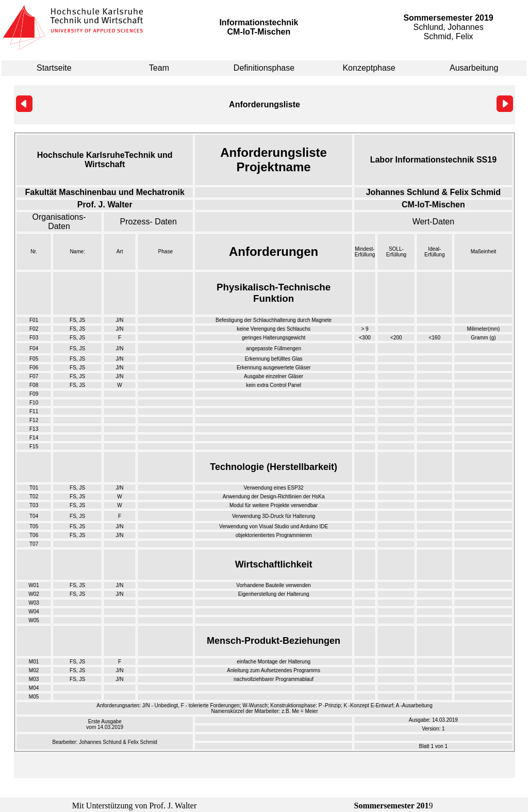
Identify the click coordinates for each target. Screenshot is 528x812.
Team (159, 68)
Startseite (54, 68)
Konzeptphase (369, 68)
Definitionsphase (264, 68)
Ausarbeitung (474, 68)
